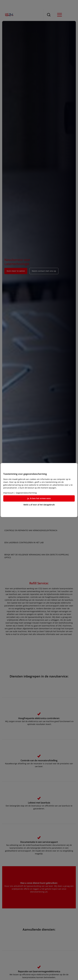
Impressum (8, 493)
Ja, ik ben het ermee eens (39, 498)
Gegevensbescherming (26, 493)
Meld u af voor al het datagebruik (39, 505)
